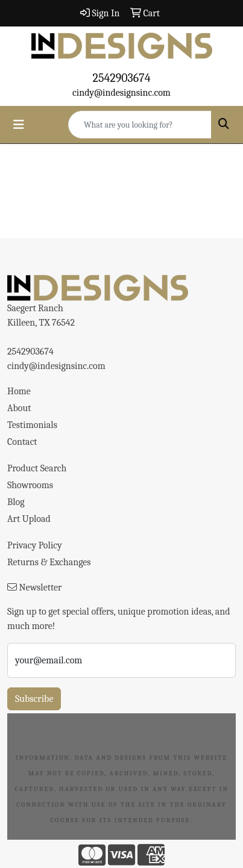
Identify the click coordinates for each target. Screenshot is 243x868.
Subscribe (34, 699)
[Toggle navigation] (19, 125)
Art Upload (29, 519)
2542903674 (122, 78)
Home (19, 391)
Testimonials (32, 425)
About (19, 408)
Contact (22, 442)
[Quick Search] (140, 125)
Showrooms (30, 485)
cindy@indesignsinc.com (121, 93)
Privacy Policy (35, 545)
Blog (16, 502)
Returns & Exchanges (49, 562)
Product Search (37, 468)
